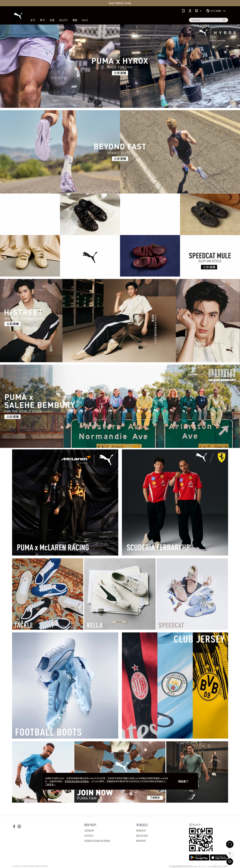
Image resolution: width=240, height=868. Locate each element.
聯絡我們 (141, 841)
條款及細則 (142, 836)
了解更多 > (50, 784)
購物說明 (141, 830)
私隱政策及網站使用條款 (97, 841)
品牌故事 (89, 830)
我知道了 (183, 781)
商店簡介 (89, 836)
